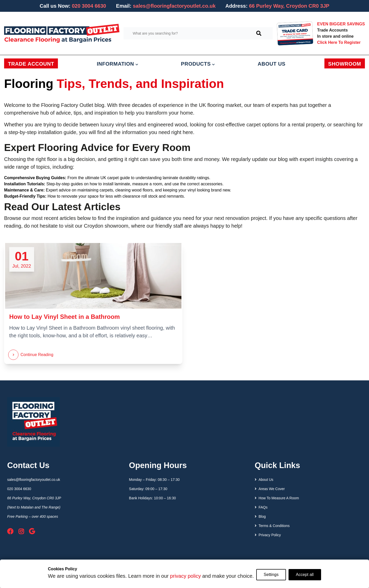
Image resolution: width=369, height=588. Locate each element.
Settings (271, 575)
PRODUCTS (198, 64)
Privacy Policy (268, 535)
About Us (264, 480)
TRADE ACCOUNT (31, 64)
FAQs (261, 507)
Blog (260, 516)
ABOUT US (272, 64)
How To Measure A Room (277, 498)
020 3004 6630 (89, 6)
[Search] (259, 33)
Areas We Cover (270, 489)
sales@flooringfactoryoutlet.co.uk (174, 6)
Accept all (305, 575)
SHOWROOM (345, 64)
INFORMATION (118, 64)
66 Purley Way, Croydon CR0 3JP (34, 498)
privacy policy (185, 576)
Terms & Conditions (272, 526)
